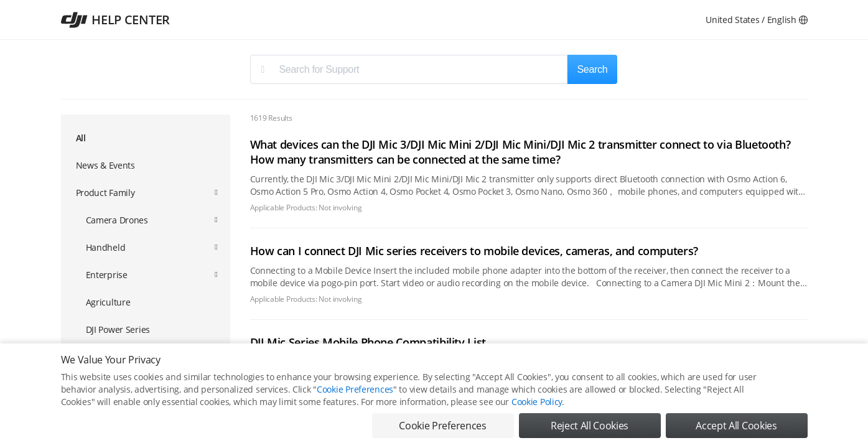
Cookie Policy (537, 402)
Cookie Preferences (355, 389)
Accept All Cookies (736, 426)
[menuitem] (146, 139)
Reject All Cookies (590, 426)
